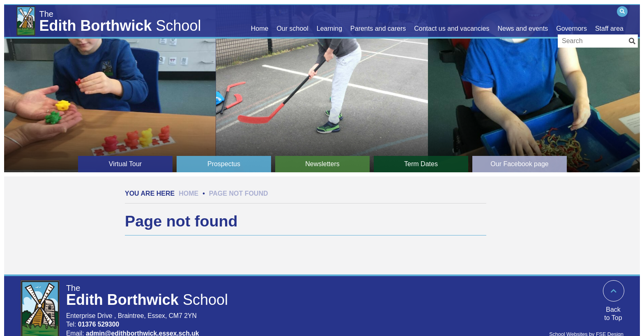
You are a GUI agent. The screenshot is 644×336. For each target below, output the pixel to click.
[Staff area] (609, 21)
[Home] (111, 19)
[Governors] (572, 21)
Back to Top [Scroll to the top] (613, 314)
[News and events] (523, 21)
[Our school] (292, 21)
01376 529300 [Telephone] (99, 324)
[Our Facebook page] (520, 164)
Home (189, 193)
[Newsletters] (322, 164)
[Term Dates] (421, 164)
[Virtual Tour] (125, 164)
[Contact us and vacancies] (452, 21)
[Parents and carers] (378, 21)
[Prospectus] (224, 164)
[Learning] (329, 21)
